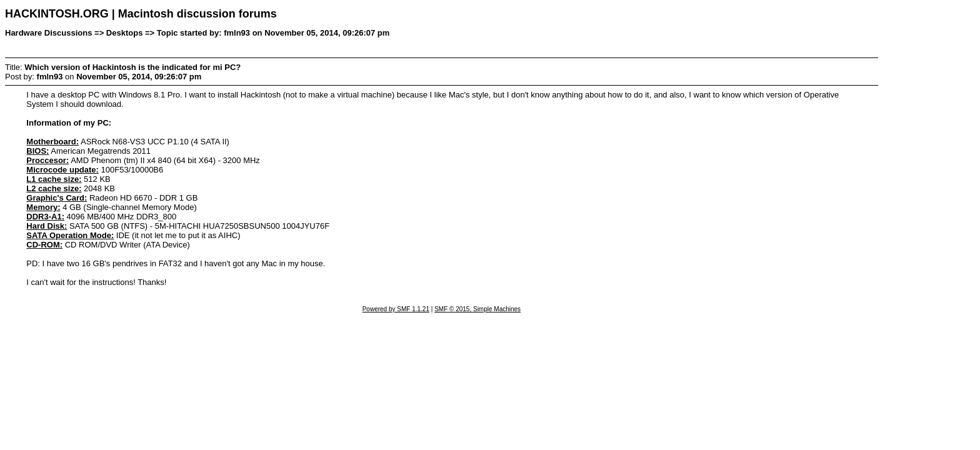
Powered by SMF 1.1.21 (396, 309)
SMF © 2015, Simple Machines (477, 309)
